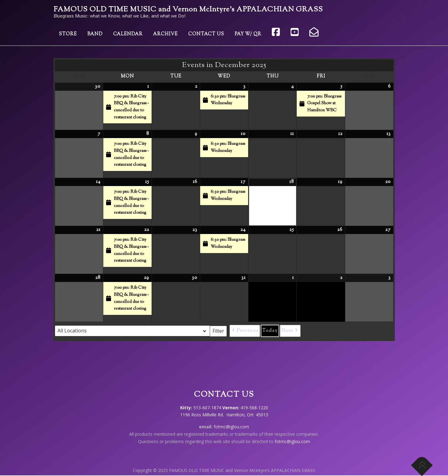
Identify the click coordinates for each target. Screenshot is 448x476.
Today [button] (270, 331)
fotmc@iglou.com (231, 427)
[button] (245, 331)
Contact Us (206, 34)
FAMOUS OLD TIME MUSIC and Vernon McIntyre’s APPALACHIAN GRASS (188, 10)
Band (95, 34)
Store (68, 34)
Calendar (128, 34)
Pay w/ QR (248, 34)
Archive (165, 34)
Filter (220, 331)
